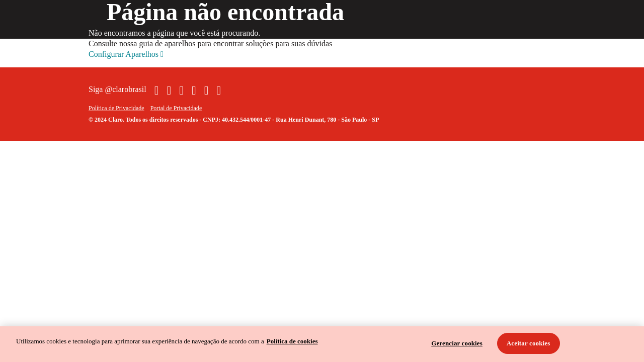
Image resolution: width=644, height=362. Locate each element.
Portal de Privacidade (176, 108)
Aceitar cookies (529, 343)
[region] (322, 344)
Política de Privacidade (116, 108)
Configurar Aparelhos (126, 55)
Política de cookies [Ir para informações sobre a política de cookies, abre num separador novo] (292, 341)
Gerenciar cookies (457, 343)
